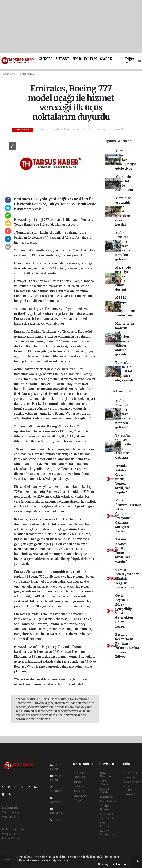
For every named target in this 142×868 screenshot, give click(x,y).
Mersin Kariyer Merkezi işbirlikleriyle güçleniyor (126, 160)
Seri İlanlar (107, 818)
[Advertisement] (71, 27)
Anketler (130, 777)
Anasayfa (9, 74)
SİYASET (62, 59)
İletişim (57, 820)
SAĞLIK (106, 59)
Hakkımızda (10, 808)
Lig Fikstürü (108, 801)
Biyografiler (132, 782)
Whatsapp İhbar (12, 834)
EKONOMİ (81, 796)
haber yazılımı (10, 863)
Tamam (119, 864)
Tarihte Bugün (105, 808)
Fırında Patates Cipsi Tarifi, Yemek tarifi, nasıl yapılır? (124, 479)
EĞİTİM (90, 59)
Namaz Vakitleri (105, 790)
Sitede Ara (130, 773)
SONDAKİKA (26, 74)
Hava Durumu (105, 775)
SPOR (77, 59)
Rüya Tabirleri (130, 788)
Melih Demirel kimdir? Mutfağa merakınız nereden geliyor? (123, 246)
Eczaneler (106, 797)
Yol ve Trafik (104, 782)
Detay (103, 864)
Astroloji (129, 794)
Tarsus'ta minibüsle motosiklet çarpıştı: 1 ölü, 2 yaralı (124, 372)
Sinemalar (107, 814)
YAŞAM (79, 800)
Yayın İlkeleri (10, 812)
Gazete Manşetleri (107, 833)
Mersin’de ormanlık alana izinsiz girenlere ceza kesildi (123, 211)
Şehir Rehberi (105, 825)
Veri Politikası (11, 817)
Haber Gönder (12, 838)
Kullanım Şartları (13, 829)
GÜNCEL (46, 59)
